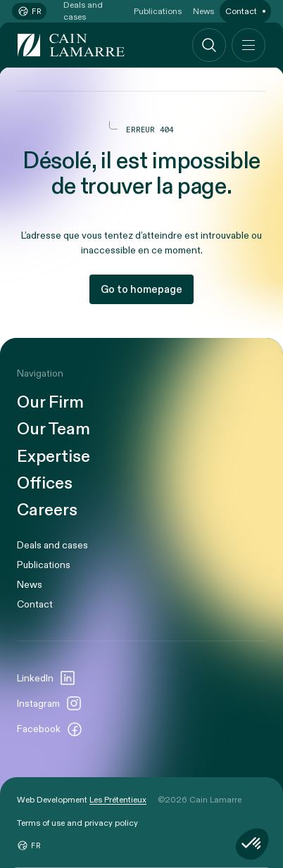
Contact (35, 604)
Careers (47, 510)
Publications (44, 565)
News (30, 585)
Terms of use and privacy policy (77, 823)
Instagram (50, 703)
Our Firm (50, 403)
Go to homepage (141, 289)
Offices (45, 484)
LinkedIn (46, 678)
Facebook (50, 729)
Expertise (54, 457)
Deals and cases (52, 545)
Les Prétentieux (118, 800)
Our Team (54, 429)
